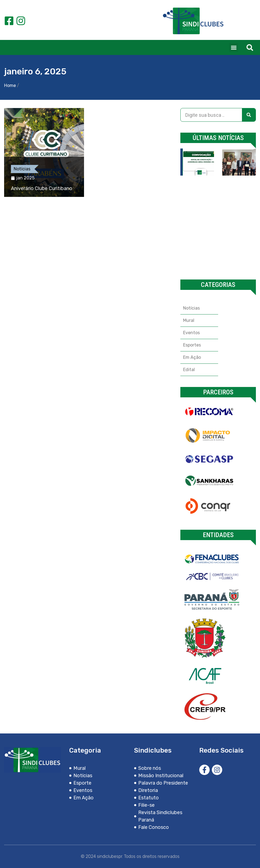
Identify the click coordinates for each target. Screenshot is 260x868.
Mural (189, 320)
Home (10, 85)
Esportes (192, 345)
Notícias (22, 169)
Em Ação (192, 357)
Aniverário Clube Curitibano (42, 188)
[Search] (249, 115)
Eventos (191, 333)
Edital (189, 370)
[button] (234, 47)
